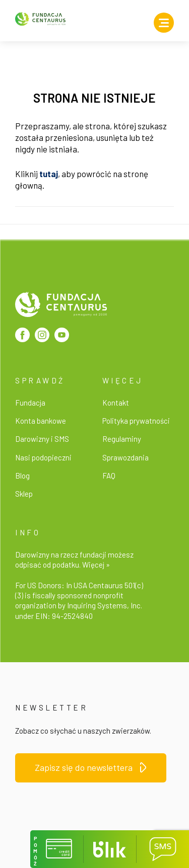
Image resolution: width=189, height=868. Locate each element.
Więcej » (96, 565)
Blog (22, 476)
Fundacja (30, 403)
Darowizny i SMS (42, 439)
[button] (57, 849)
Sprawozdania (125, 457)
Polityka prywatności (136, 421)
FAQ (109, 476)
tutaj (49, 174)
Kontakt (116, 403)
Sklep (24, 494)
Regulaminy (122, 439)
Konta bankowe (41, 421)
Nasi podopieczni (43, 457)
